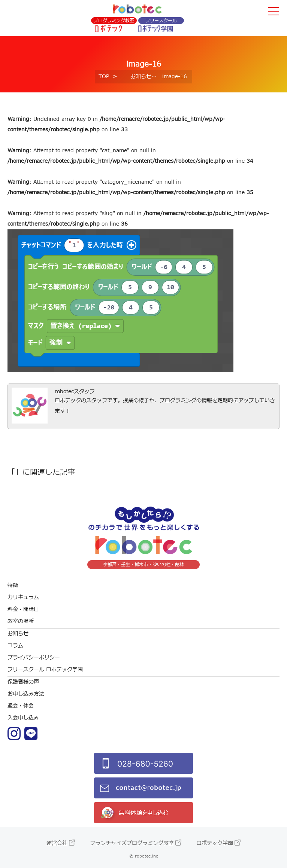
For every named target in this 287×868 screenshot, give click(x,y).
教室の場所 (21, 621)
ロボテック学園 (215, 843)
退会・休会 (21, 706)
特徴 (13, 585)
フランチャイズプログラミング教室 (132, 843)
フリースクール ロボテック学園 (45, 670)
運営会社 (57, 843)
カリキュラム (23, 597)
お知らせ (141, 77)
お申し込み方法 (26, 694)
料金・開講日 (23, 609)
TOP (104, 77)
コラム (15, 646)
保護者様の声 (23, 682)
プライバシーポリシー (34, 658)
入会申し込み (23, 718)
